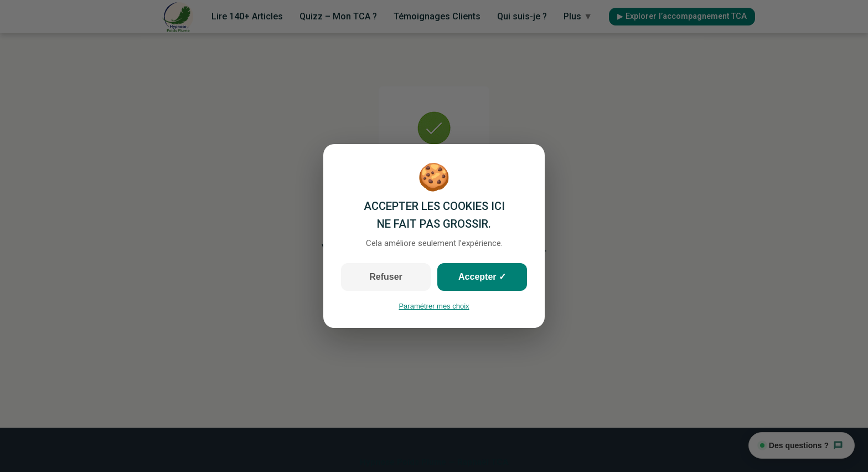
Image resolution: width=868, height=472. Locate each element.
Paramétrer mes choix (434, 306)
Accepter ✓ (482, 277)
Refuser (386, 277)
